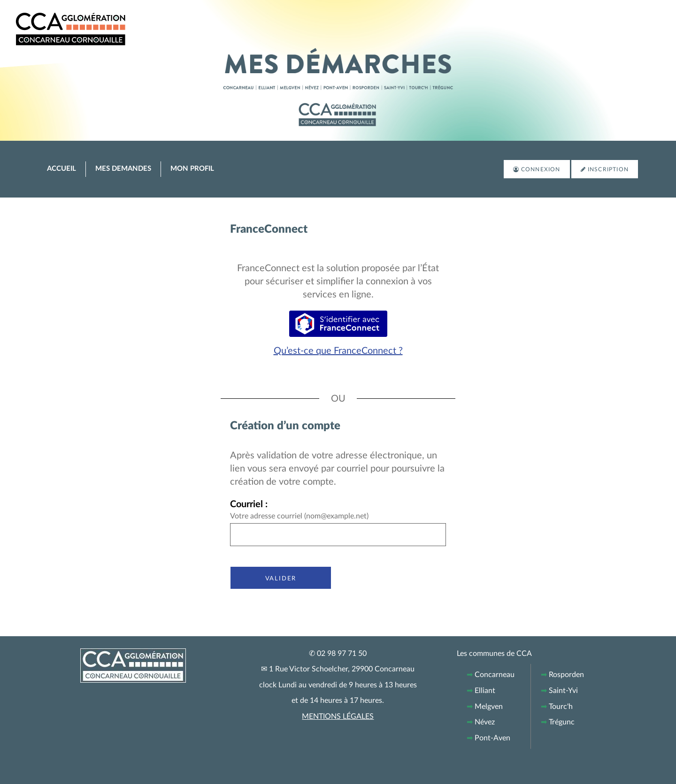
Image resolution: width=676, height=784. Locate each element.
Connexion (541, 169)
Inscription (608, 169)
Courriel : (249, 504)
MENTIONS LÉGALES (338, 716)
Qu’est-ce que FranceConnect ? (338, 351)
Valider (281, 578)
